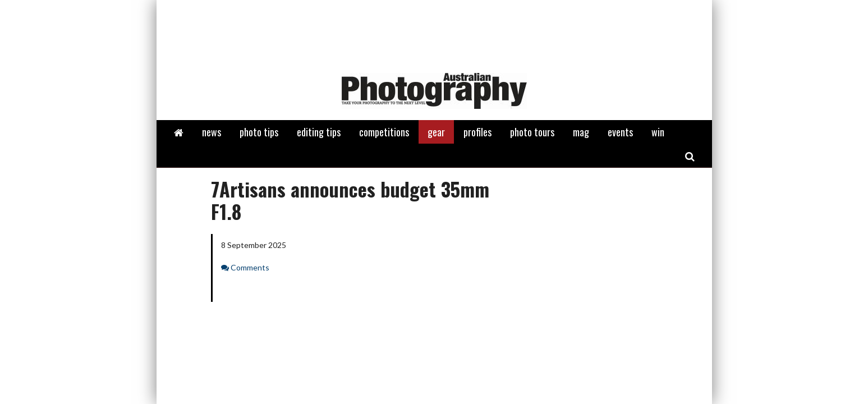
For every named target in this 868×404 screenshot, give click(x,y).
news (212, 132)
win (658, 132)
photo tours (532, 132)
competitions (384, 132)
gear (436, 132)
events (620, 132)
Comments (250, 267)
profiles (477, 132)
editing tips (319, 132)
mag (581, 132)
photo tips (259, 132)
